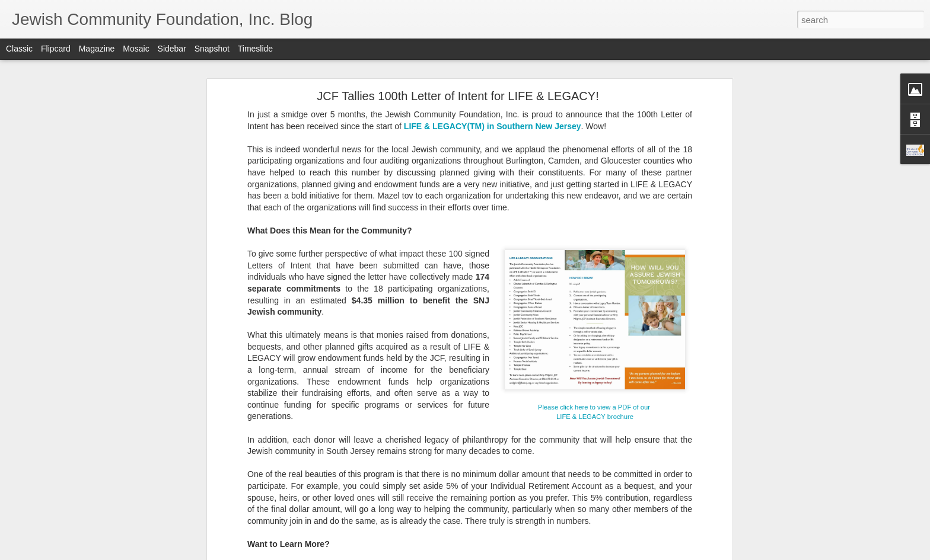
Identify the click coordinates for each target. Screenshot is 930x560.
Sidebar (172, 49)
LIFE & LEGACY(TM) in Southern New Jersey (493, 126)
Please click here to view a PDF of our (595, 407)
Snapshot (212, 49)
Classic (19, 49)
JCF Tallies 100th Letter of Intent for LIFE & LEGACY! (458, 96)
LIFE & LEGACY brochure (595, 417)
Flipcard (56, 49)
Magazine (97, 49)
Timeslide (255, 49)
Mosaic (136, 49)
